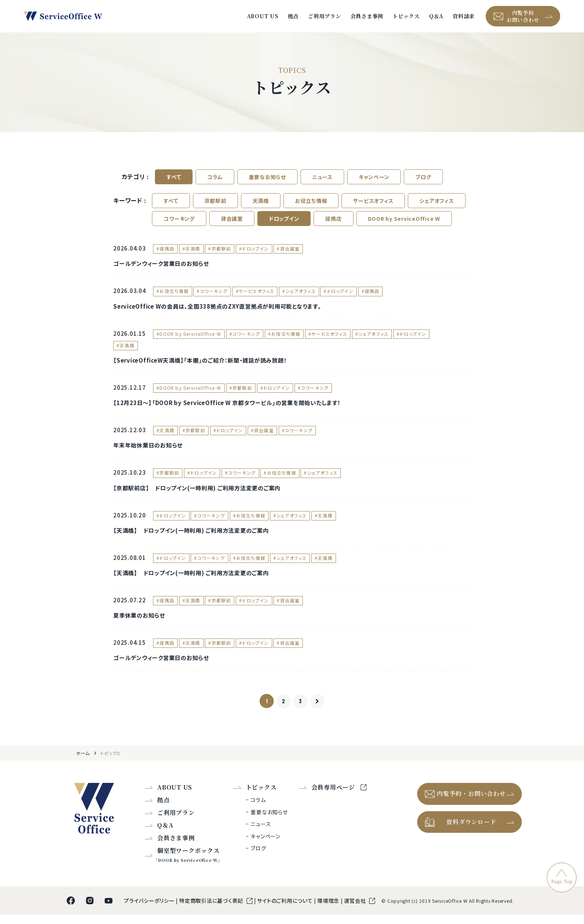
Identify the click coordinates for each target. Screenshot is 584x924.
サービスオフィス (373, 205)
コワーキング (179, 223)
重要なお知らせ (267, 182)
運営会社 (356, 910)
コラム (215, 182)
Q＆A (436, 19)
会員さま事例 (367, 19)
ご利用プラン (325, 19)
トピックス (406, 19)
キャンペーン (374, 182)
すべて (174, 182)
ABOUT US (263, 19)
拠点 (293, 19)
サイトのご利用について (285, 910)
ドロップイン (284, 223)
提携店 (333, 223)
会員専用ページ (334, 796)
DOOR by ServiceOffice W (404, 223)
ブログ (423, 182)
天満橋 (261, 205)
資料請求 (464, 19)
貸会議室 (232, 223)
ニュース (322, 182)
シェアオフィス (437, 205)
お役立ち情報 (311, 205)
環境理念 (329, 910)
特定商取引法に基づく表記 (212, 910)
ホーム (83, 762)
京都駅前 (215, 205)
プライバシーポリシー (150, 910)
